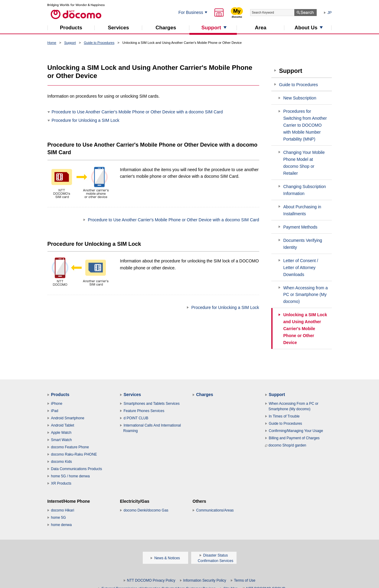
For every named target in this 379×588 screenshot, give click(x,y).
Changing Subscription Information (305, 190)
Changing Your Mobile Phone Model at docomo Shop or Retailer (304, 163)
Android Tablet (63, 425)
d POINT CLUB (136, 418)
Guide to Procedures (99, 43)
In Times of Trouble (284, 416)
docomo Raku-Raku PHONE (74, 454)
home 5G (59, 518)
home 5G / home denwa (70, 476)
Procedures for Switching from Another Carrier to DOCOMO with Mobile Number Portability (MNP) (305, 125)
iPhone (57, 404)
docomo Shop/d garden (286, 445)
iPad (55, 411)
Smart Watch (62, 440)
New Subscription (300, 98)
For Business (191, 12)
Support (70, 43)
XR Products (61, 483)
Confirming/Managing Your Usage (296, 431)
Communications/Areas (215, 510)
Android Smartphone (68, 418)
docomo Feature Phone (70, 447)
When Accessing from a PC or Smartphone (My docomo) (306, 295)
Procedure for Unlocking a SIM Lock (86, 120)
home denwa (62, 525)
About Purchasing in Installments (302, 210)
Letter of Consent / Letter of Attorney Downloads (301, 268)
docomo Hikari (63, 510)
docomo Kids (62, 462)
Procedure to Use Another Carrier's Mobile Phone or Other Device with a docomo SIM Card (137, 112)
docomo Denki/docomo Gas (146, 510)
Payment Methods (301, 227)
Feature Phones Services (144, 411)
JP (330, 13)
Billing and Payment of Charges (294, 438)
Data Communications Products (77, 469)
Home (52, 43)
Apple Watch (61, 433)
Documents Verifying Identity (303, 244)
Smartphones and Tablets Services (152, 404)
